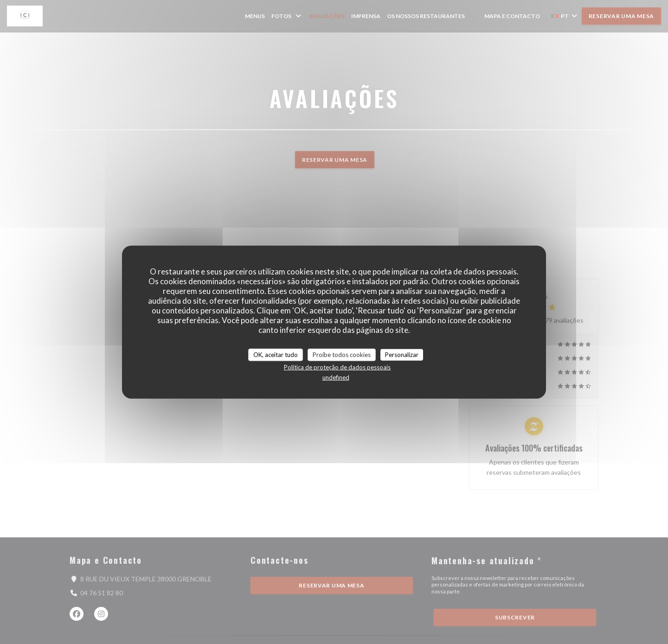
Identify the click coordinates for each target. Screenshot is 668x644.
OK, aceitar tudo (276, 354)
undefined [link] (336, 377)
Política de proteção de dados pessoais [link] (337, 367)
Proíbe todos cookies (342, 354)
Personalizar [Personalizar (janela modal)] (402, 354)
